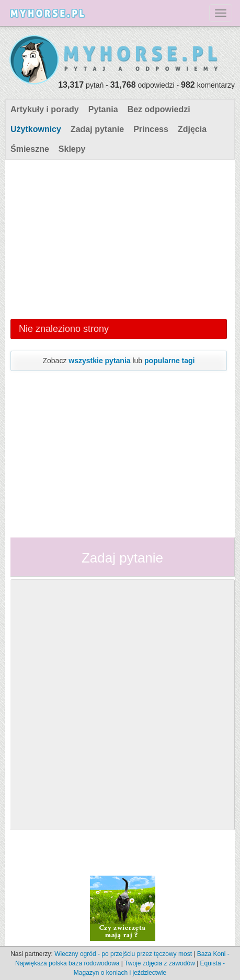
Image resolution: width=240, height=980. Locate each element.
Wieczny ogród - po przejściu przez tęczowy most (123, 954)
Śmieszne (30, 149)
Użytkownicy (36, 129)
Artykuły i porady (45, 109)
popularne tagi (169, 361)
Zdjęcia (192, 129)
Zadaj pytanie (97, 129)
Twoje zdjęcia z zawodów (160, 963)
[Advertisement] (119, 238)
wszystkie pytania (99, 361)
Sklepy (72, 149)
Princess (151, 129)
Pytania (103, 109)
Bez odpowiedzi (159, 109)
